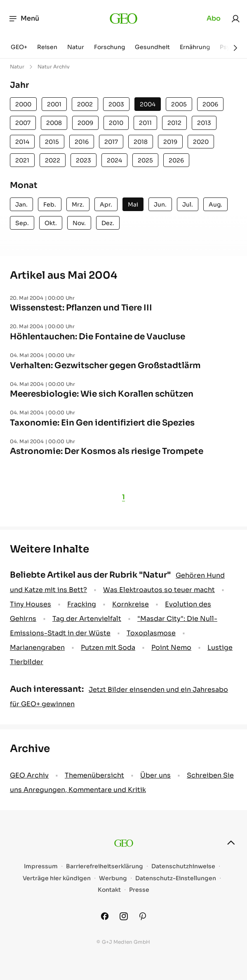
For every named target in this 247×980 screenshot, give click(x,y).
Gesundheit (152, 47)
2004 (148, 104)
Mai (133, 204)
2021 (22, 160)
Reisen (47, 47)
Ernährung (195, 47)
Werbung (113, 878)
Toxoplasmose (151, 633)
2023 (84, 160)
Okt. (51, 223)
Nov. (79, 223)
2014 (22, 142)
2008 (54, 123)
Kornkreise (131, 604)
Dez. (108, 223)
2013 (204, 123)
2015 (52, 142)
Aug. (215, 204)
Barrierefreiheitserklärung (105, 866)
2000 (23, 104)
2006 (210, 104)
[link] (235, 19)
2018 (141, 142)
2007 (23, 123)
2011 (145, 123)
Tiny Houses (31, 604)
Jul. (188, 204)
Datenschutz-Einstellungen (176, 878)
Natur (76, 47)
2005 (179, 104)
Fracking (82, 604)
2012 (174, 123)
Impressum (41, 866)
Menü (24, 19)
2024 (114, 160)
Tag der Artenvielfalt (87, 619)
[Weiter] (235, 48)
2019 (170, 142)
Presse (139, 890)
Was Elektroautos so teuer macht (159, 590)
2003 (116, 104)
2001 (54, 104)
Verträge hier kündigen (57, 878)
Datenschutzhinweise (183, 866)
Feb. (50, 204)
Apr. (106, 204)
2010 (116, 123)
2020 (201, 142)
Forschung (109, 47)
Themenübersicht (94, 775)
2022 (53, 160)
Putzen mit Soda (108, 647)
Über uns (155, 775)
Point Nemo (171, 647)
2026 (176, 160)
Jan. (21, 204)
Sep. (22, 223)
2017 (111, 142)
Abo (214, 18)
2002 (85, 104)
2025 (145, 160)
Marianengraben (37, 647)
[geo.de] (123, 19)
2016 (82, 142)
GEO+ (19, 47)
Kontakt (109, 890)
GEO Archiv (29, 775)
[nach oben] (231, 843)
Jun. (160, 204)
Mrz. (78, 204)
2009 (85, 123)
